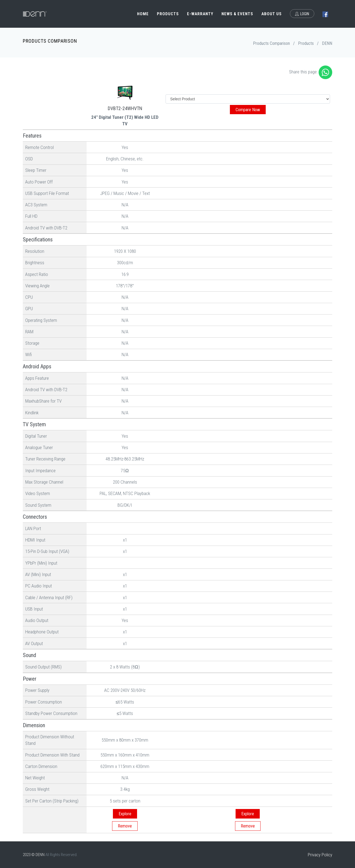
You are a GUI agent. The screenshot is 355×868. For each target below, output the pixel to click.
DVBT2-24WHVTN (125, 108)
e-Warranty (200, 14)
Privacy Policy (320, 855)
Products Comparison (271, 43)
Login (302, 14)
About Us (272, 14)
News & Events (237, 14)
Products (168, 14)
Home (143, 14)
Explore (125, 814)
